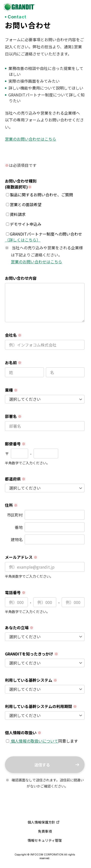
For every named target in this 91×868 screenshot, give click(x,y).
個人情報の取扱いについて (34, 741)
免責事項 (45, 831)
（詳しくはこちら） (23, 240)
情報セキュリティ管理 (45, 840)
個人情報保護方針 (44, 822)
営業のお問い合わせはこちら (31, 139)
